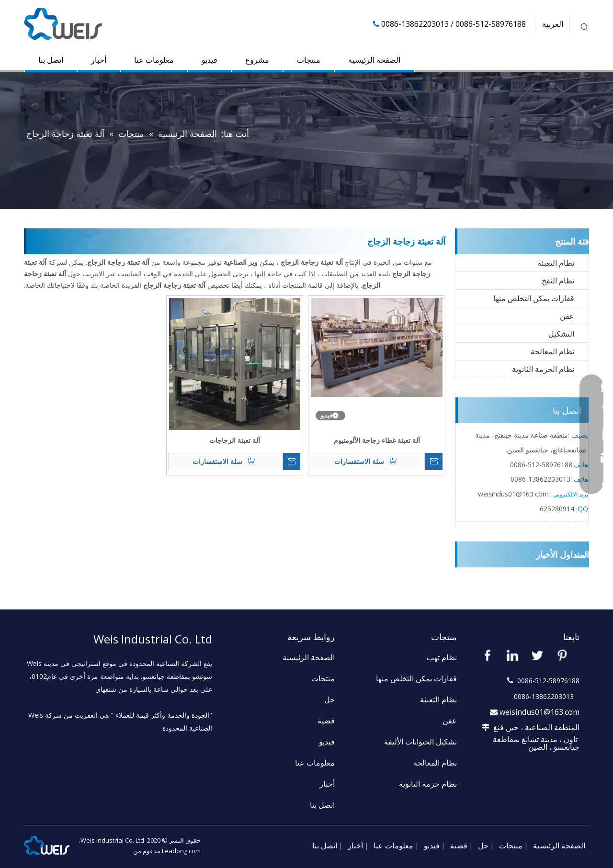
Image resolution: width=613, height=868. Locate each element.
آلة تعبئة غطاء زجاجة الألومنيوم (377, 440)
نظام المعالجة (552, 351)
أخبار (99, 60)
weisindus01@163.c (508, 494)
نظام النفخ (558, 281)
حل (329, 699)
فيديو (210, 60)
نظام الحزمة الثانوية (543, 369)
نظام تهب (442, 657)
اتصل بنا (51, 60)
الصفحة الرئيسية (374, 60)
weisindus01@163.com (539, 712)
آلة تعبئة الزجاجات (235, 440)
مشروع (257, 60)
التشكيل (561, 334)
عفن (567, 316)
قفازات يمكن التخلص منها (534, 298)
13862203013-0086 (540, 479)
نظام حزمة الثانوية (428, 784)
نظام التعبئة (556, 263)
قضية (326, 721)
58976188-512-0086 (541, 465)
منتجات (309, 60)
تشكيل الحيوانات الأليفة (420, 742)
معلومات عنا (154, 60)
